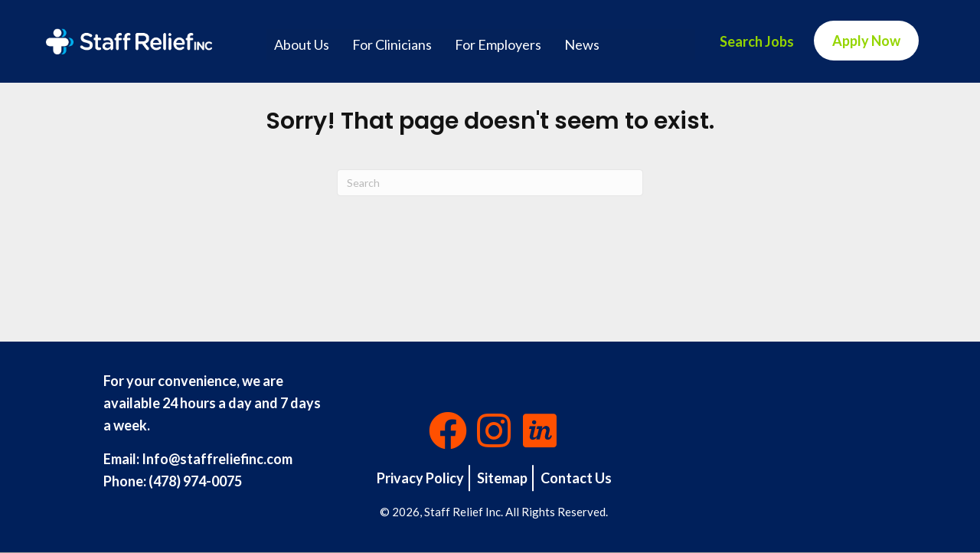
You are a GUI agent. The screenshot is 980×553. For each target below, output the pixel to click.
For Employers (498, 44)
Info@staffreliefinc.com (217, 459)
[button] (448, 430)
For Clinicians (392, 44)
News (582, 44)
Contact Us (576, 478)
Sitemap (502, 478)
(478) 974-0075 (195, 481)
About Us (302, 44)
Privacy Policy (420, 478)
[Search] (490, 183)
